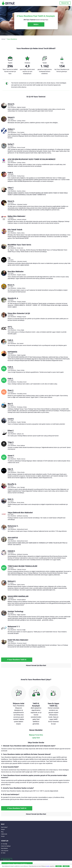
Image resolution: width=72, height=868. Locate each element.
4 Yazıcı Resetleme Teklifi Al (17, 660)
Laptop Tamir (36, 738)
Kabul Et (66, 866)
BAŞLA (36, 24)
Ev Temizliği (4, 844)
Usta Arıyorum (5, 851)
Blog (2, 832)
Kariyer (3, 836)
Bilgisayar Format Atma (36, 735)
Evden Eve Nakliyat (6, 846)
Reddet (59, 866)
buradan (48, 866)
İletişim (3, 830)
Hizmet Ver (65, 3)
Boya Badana (4, 848)
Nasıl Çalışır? (4, 827)
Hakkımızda (4, 834)
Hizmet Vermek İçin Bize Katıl (36, 665)
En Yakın (3, 853)
